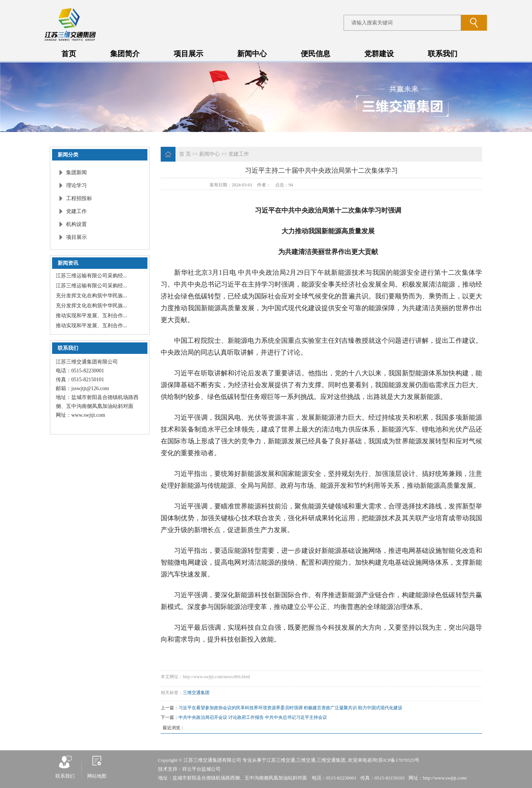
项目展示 (188, 54)
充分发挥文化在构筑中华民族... (91, 296)
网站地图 (97, 776)
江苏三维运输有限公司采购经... (91, 276)
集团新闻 (76, 173)
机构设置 (76, 224)
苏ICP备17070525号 (399, 760)
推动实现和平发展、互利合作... (91, 316)
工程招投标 (79, 198)
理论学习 (76, 185)
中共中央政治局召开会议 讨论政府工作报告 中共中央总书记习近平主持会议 (253, 717)
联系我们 (443, 54)
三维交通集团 (196, 693)
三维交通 (306, 760)
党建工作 (76, 211)
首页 (69, 54)
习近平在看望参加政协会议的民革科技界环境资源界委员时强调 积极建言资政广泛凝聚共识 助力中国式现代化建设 (290, 708)
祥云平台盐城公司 (201, 769)
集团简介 (125, 54)
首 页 (185, 154)
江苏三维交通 (281, 760)
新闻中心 (252, 54)
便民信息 (316, 54)
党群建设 (379, 54)
